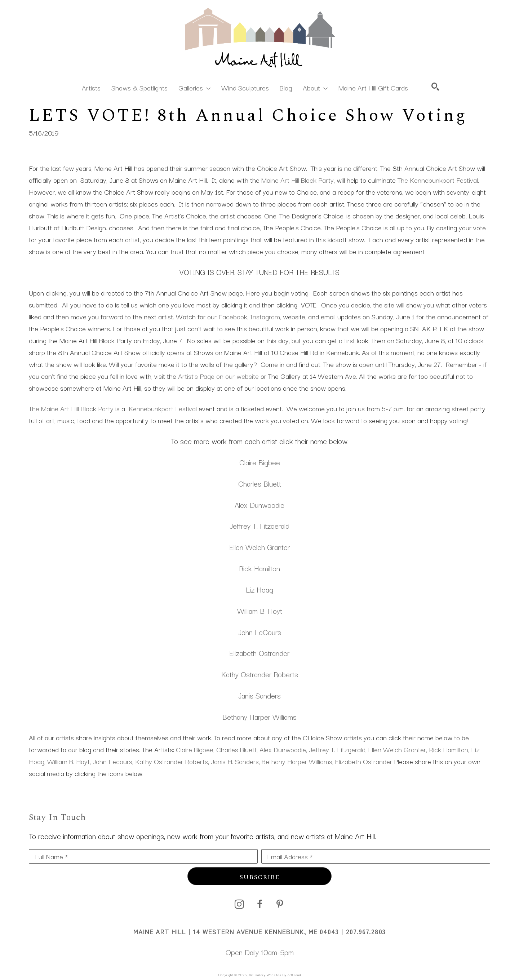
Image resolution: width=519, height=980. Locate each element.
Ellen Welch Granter (260, 547)
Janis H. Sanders (235, 761)
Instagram (265, 316)
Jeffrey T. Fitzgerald (259, 526)
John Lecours (112, 761)
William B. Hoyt (260, 611)
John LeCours (260, 632)
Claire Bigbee (260, 462)
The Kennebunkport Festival (438, 180)
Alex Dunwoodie (259, 505)
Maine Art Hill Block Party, (298, 180)
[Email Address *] (376, 856)
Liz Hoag (259, 589)
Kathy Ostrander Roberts (172, 761)
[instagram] (239, 904)
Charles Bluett (260, 483)
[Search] (435, 87)
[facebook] (259, 904)
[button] (194, 87)
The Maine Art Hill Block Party (71, 408)
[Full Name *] (143, 856)
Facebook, (233, 316)
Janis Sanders (259, 695)
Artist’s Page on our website (218, 376)
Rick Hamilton (259, 568)
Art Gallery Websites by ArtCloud (275, 975)
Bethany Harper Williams (259, 717)
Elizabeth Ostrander (259, 653)
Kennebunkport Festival (163, 408)
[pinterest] (280, 904)
